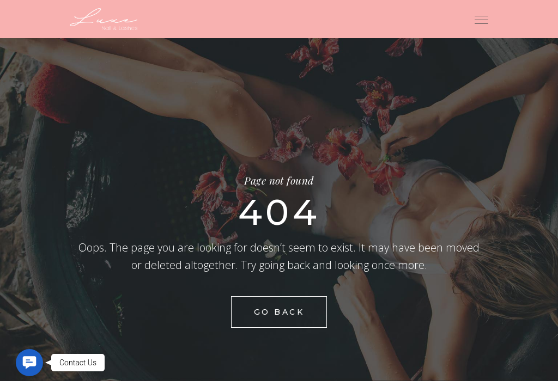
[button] (29, 363)
